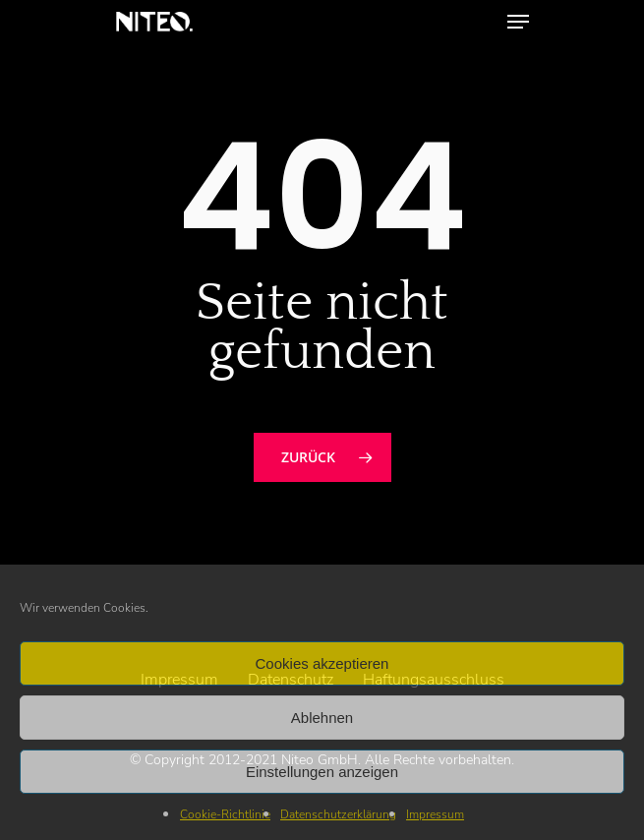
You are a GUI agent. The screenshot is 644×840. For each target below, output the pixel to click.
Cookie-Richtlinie (225, 814)
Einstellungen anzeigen (322, 772)
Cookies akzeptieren (322, 663)
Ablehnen (322, 718)
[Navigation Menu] (518, 22)
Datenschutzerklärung (338, 814)
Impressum (435, 814)
